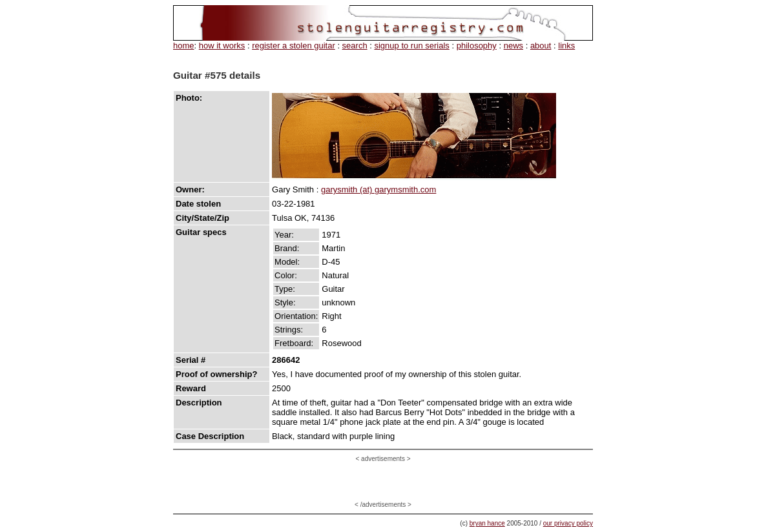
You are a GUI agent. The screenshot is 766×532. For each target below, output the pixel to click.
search (355, 46)
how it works (222, 46)
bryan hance (487, 523)
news (513, 46)
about (541, 46)
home (184, 46)
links (566, 46)
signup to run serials (411, 46)
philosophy (477, 46)
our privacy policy (568, 523)
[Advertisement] (383, 482)
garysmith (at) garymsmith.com (378, 189)
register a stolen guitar (294, 46)
